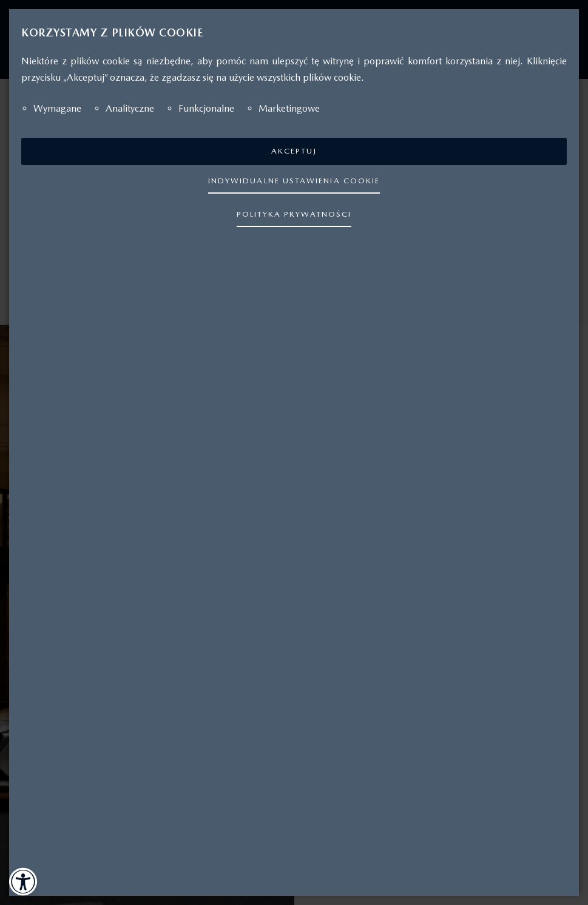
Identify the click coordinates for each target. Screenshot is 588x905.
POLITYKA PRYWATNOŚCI (294, 214)
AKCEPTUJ (294, 151)
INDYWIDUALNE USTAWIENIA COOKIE (294, 181)
